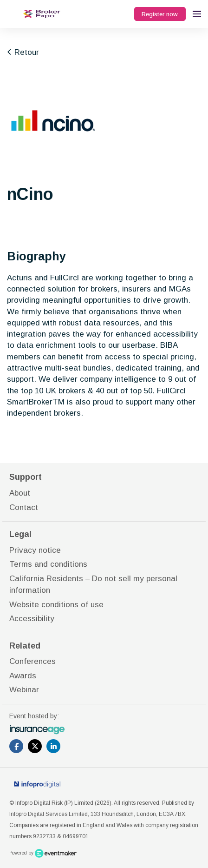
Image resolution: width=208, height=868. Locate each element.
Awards (23, 676)
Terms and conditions (48, 564)
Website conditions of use (56, 605)
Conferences (32, 661)
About (20, 493)
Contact (24, 507)
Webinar (24, 690)
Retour (23, 52)
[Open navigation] (197, 14)
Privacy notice (35, 550)
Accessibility (32, 619)
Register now (160, 14)
